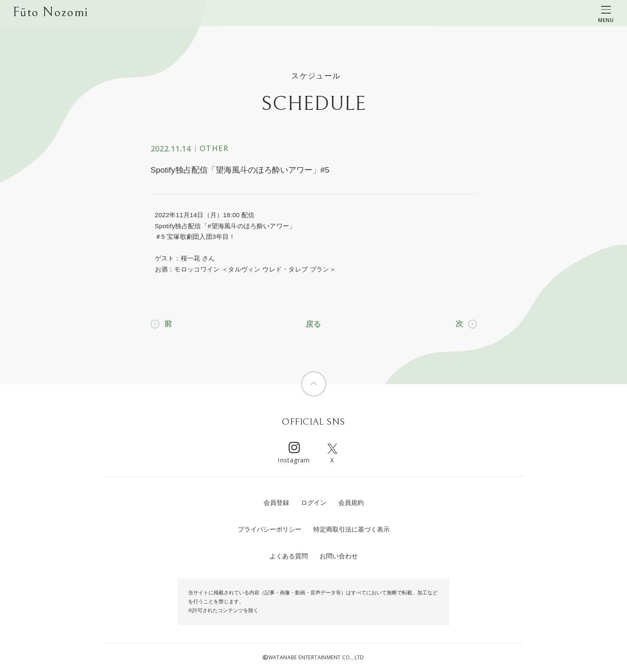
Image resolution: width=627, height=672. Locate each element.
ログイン (314, 503)
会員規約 (351, 503)
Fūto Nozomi (50, 13)
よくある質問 (289, 556)
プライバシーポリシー (270, 529)
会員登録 (276, 503)
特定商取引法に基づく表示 (351, 529)
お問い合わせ (339, 556)
